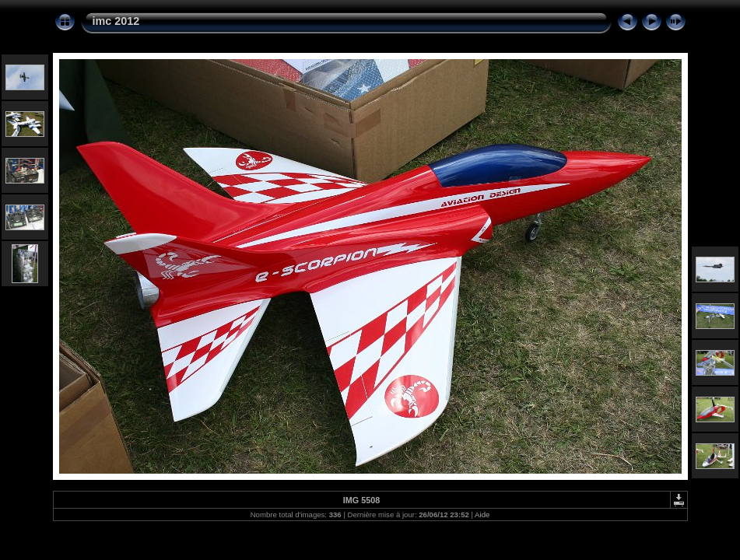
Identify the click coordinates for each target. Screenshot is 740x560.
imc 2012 (116, 21)
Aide (482, 514)
